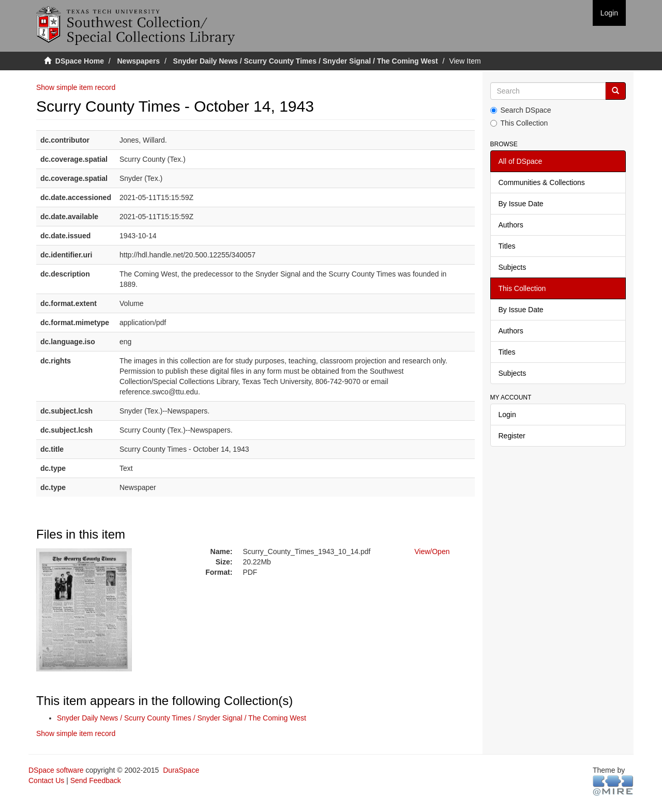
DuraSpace (181, 770)
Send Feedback (96, 780)
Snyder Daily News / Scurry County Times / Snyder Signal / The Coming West (306, 61)
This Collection (519, 123)
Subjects (513, 267)
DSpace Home (80, 61)
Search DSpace (521, 110)
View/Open (432, 551)
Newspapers (139, 61)
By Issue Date (521, 204)
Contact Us (46, 780)
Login (507, 415)
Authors (511, 225)
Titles (507, 246)
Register (512, 436)
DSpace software (56, 770)
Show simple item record (76, 87)
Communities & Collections (542, 182)
